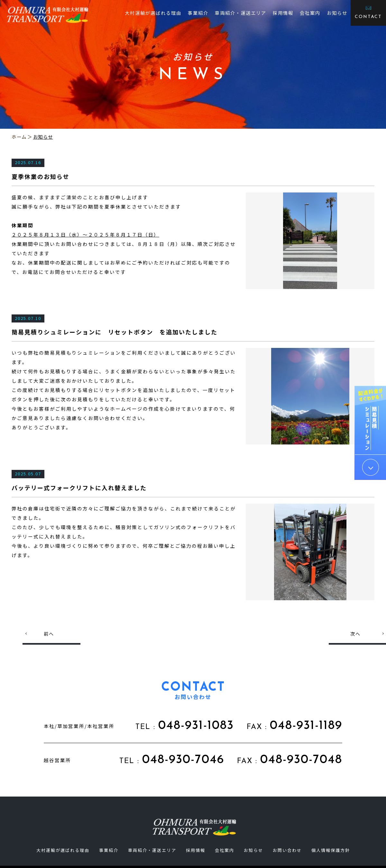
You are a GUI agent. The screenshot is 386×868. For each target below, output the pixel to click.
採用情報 (283, 13)
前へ (49, 634)
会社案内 (310, 13)
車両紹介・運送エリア (241, 13)
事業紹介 (198, 13)
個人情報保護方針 (331, 850)
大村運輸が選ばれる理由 (153, 13)
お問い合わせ (287, 850)
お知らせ (337, 13)
